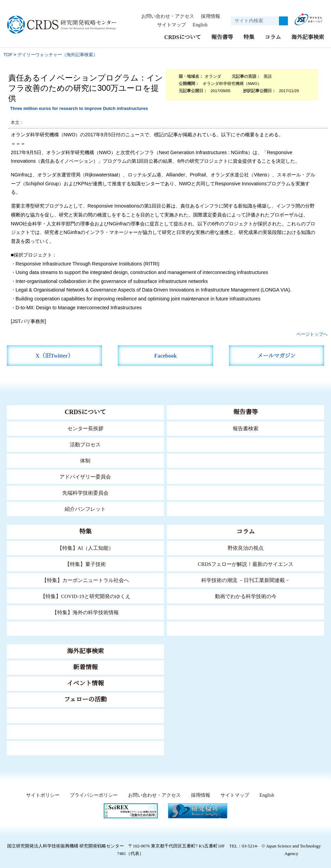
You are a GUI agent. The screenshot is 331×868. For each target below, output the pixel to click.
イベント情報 (85, 683)
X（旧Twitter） (55, 356)
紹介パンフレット (85, 509)
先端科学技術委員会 (85, 493)
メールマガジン (277, 356)
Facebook (165, 356)
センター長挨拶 (85, 428)
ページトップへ (312, 334)
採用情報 (211, 16)
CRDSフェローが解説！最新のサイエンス (246, 564)
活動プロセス (85, 444)
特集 (249, 37)
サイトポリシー (41, 795)
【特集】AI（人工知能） (85, 548)
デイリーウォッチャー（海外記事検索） (58, 55)
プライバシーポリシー (92, 795)
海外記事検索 (308, 37)
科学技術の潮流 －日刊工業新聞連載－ (246, 580)
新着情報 (85, 667)
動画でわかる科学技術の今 (246, 596)
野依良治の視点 (246, 548)
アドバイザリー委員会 (85, 477)
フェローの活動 (85, 699)
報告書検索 (246, 428)
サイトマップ (169, 25)
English (200, 25)
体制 (85, 461)
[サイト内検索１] (255, 21)
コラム (273, 37)
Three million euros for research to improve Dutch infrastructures (79, 108)
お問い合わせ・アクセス (168, 16)
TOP (8, 55)
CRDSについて (182, 37)
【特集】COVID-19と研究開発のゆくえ (85, 596)
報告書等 (222, 37)
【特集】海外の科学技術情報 (85, 612)
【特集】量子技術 (85, 564)
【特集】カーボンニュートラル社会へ (85, 580)
